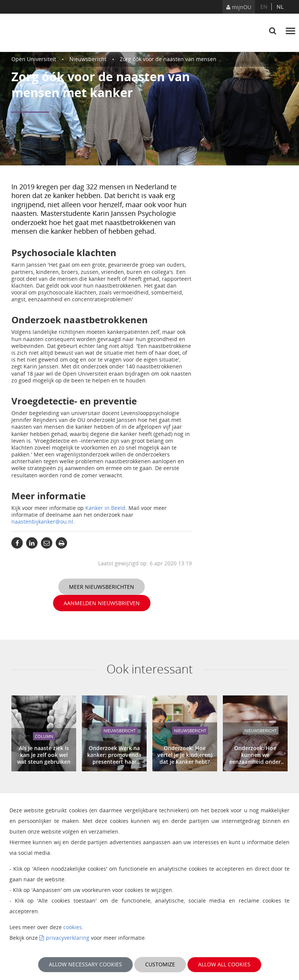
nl (280, 7)
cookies (73, 927)
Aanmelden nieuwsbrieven (102, 603)
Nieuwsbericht (88, 59)
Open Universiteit (34, 59)
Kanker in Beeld (105, 508)
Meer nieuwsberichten (102, 587)
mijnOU (239, 7)
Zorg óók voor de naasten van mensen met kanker (183, 59)
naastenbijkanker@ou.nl (42, 521)
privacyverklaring (68, 938)
